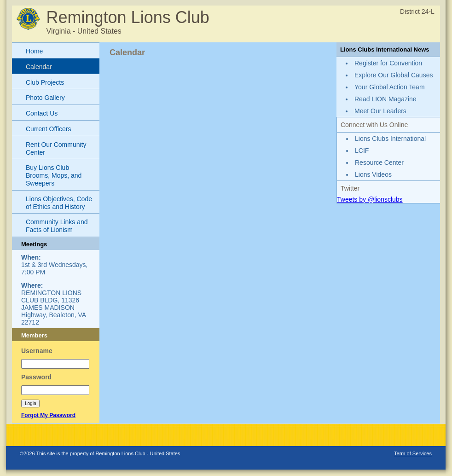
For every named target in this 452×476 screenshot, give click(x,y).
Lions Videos (373, 174)
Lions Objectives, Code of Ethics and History (59, 203)
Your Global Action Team (390, 87)
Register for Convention (388, 63)
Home (34, 51)
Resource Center (379, 163)
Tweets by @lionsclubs (370, 199)
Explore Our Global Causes (394, 75)
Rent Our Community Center (56, 148)
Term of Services (413, 453)
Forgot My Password (48, 415)
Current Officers (49, 129)
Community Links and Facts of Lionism (57, 226)
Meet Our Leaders (380, 111)
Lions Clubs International (390, 139)
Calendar (39, 67)
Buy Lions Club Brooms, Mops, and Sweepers (54, 175)
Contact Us (42, 113)
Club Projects (45, 82)
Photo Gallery (45, 98)
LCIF (362, 151)
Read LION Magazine (385, 99)
